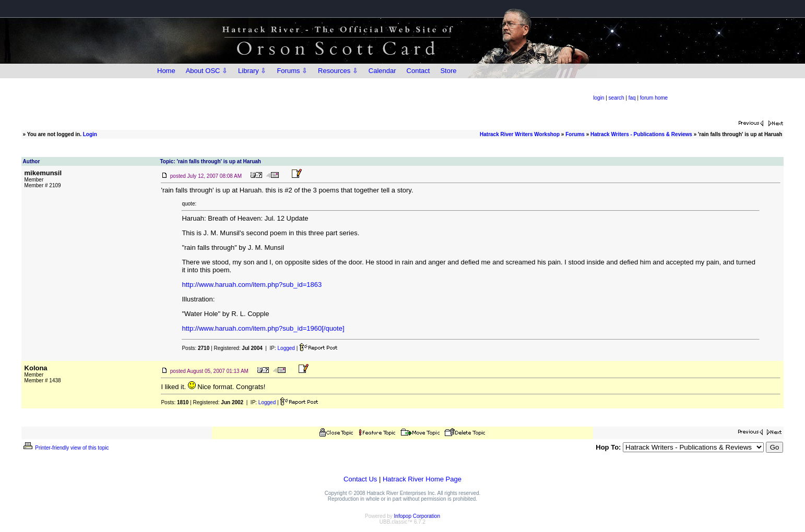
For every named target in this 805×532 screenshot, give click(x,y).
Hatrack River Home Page (422, 479)
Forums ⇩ (292, 71)
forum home (654, 98)
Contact (418, 71)
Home (166, 71)
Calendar (382, 71)
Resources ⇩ (338, 71)
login (599, 98)
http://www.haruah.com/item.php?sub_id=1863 (252, 285)
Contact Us (360, 479)
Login (90, 134)
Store (448, 71)
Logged (286, 348)
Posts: (196, 348)
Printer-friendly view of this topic (66, 448)
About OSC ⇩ (207, 71)
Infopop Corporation (417, 516)
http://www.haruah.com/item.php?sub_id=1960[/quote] (263, 328)
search (617, 98)
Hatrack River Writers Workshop (520, 134)
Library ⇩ (252, 71)
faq (632, 98)
